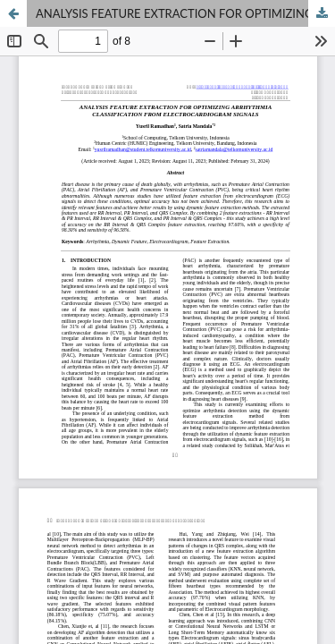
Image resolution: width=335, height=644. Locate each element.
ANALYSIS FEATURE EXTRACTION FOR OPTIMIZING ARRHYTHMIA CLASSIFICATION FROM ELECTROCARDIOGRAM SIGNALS (185, 13)
